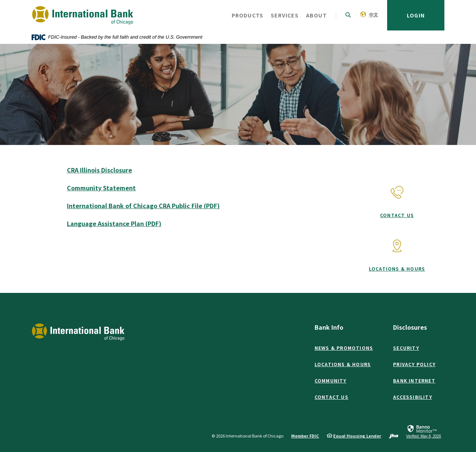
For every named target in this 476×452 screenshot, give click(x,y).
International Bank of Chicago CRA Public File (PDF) (143, 206)
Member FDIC (305, 436)
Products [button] (248, 15)
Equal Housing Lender (357, 436)
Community (331, 380)
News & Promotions (344, 348)
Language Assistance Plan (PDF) (114, 223)
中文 (373, 14)
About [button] (316, 15)
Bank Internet (414, 380)
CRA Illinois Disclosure (99, 170)
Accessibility (413, 397)
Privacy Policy (414, 364)
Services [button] (285, 15)
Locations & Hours (397, 269)
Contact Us (397, 215)
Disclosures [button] (410, 327)
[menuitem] (369, 14)
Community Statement (101, 188)
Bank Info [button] (329, 327)
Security (406, 348)
